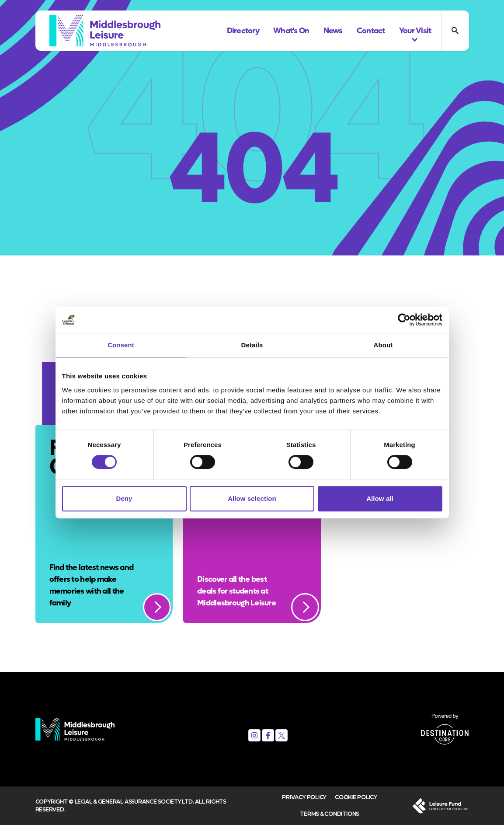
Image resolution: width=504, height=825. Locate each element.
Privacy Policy (304, 797)
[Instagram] (254, 735)
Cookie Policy (356, 797)
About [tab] (383, 345)
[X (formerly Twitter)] (282, 735)
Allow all (380, 498)
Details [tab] (252, 345)
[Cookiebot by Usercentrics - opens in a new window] (404, 320)
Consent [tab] (121, 345)
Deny (124, 498)
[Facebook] (268, 735)
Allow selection (252, 498)
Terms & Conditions (329, 814)
